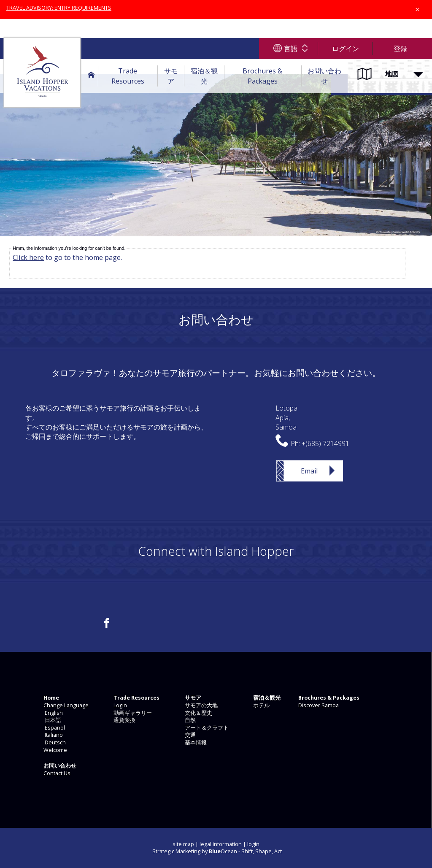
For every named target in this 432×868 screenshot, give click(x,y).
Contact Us (56, 773)
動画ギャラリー (132, 713)
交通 (190, 735)
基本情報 (195, 742)
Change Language (65, 705)
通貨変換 (124, 720)
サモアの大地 (201, 705)
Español (54, 728)
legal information (221, 844)
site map (183, 844)
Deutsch (54, 742)
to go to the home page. (67, 257)
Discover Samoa (318, 705)
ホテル (261, 705)
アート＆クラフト (206, 728)
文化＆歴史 (198, 713)
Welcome (55, 750)
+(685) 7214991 (325, 443)
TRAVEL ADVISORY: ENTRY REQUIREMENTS (59, 8)
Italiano (53, 735)
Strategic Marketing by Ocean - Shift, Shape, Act (217, 851)
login (253, 844)
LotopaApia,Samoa (286, 418)
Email (309, 471)
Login (120, 705)
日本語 (52, 720)
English (53, 713)
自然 (190, 720)
